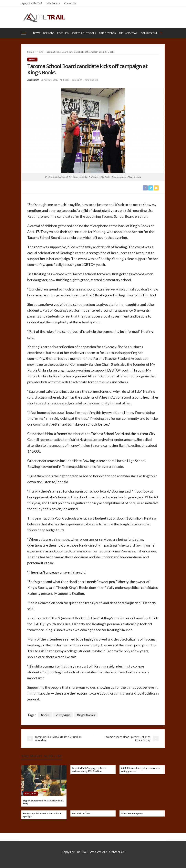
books (66, 80)
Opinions (49, 33)
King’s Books (91, 80)
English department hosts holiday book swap (43, 802)
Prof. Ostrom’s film (82, 813)
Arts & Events (107, 33)
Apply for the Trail (32, 3)
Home (31, 52)
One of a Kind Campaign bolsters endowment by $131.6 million (89, 770)
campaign (77, 80)
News (36, 33)
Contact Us (70, 3)
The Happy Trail (128, 33)
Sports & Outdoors (84, 33)
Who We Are (53, 3)
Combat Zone (149, 33)
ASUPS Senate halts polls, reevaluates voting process (141, 770)
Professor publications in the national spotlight (42, 815)
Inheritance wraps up (132, 813)
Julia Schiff (33, 80)
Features (63, 33)
